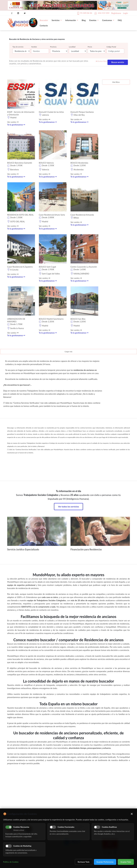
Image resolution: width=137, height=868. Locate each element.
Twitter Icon (25, 13)
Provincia (53, 47)
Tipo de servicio (18, 47)
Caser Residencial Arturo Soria (52, 215)
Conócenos (108, 20)
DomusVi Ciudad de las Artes (51, 112)
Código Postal (111, 47)
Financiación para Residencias (86, 549)
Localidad (72, 47)
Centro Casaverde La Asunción (84, 267)
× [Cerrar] (132, 814)
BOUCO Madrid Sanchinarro (51, 319)
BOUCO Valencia (46, 163)
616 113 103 (104, 13)
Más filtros (116, 82)
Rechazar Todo (84, 862)
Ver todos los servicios (68, 506)
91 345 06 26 (86, 13)
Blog (84, 20)
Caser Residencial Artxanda (82, 215)
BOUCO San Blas (78, 319)
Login (125, 13)
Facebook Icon (12, 13)
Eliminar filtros (102, 61)
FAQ (120, 20)
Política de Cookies (11, 862)
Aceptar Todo (126, 862)
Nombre (34, 47)
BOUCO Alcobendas (79, 163)
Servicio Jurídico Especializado (23, 549)
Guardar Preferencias (105, 862)
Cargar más (68, 352)
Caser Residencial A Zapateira (20, 267)
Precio (90, 47)
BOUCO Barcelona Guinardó (20, 163)
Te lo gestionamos (16, 125)
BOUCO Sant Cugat (47, 267)
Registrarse (116, 13)
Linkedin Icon (18, 13)
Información (72, 20)
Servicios (57, 20)
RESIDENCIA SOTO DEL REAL (21, 215)
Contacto (44, 26)
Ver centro (13, 122)
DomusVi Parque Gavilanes (82, 112)
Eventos (94, 20)
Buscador (44, 20)
